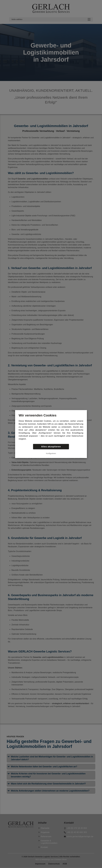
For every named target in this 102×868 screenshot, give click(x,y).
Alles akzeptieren (51, 446)
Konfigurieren (51, 453)
